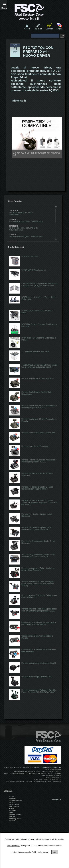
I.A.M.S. (12, 803)
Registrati (38, 29)
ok (55, 852)
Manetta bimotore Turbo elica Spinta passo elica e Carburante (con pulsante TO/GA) (39, 610)
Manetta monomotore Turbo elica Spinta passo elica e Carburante (38, 569)
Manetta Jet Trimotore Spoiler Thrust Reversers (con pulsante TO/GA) (36, 529)
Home (12, 797)
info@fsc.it (19, 101)
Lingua (59, 29)
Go (62, 36)
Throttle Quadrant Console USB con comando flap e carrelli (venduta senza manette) (40, 366)
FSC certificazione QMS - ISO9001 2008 (26, 237)
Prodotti (13, 799)
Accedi (27, 29)
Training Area (15, 819)
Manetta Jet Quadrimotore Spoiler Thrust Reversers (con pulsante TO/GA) (38, 556)
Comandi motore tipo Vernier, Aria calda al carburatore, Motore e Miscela (39, 623)
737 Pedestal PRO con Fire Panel (35, 351)
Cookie (12, 821)
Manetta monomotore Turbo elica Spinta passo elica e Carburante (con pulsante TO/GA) (38, 584)
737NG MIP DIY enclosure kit (34, 270)
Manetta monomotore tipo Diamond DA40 (39, 663)
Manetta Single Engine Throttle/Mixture (37, 379)
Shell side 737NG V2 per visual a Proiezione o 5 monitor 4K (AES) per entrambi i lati (40, 285)
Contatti (13, 811)
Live (11, 813)
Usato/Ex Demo (16, 801)
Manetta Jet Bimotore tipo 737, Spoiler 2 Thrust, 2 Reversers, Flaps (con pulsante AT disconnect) (39, 502)
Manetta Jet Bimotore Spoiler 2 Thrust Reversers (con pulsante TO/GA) (37, 488)
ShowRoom (14, 805)
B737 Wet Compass (30, 257)
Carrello (49, 29)
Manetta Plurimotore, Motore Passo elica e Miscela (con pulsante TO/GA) (39, 461)
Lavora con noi (16, 815)
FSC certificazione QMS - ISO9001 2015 (26, 221)
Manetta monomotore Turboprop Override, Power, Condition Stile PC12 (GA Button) (39, 691)
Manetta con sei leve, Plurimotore (35, 446)
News (11, 809)
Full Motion (14, 807)
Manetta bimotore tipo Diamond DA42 (37, 677)
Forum (12, 817)
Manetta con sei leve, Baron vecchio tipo (38, 433)
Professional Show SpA (51, 767)
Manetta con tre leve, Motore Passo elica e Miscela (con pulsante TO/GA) (39, 407)
